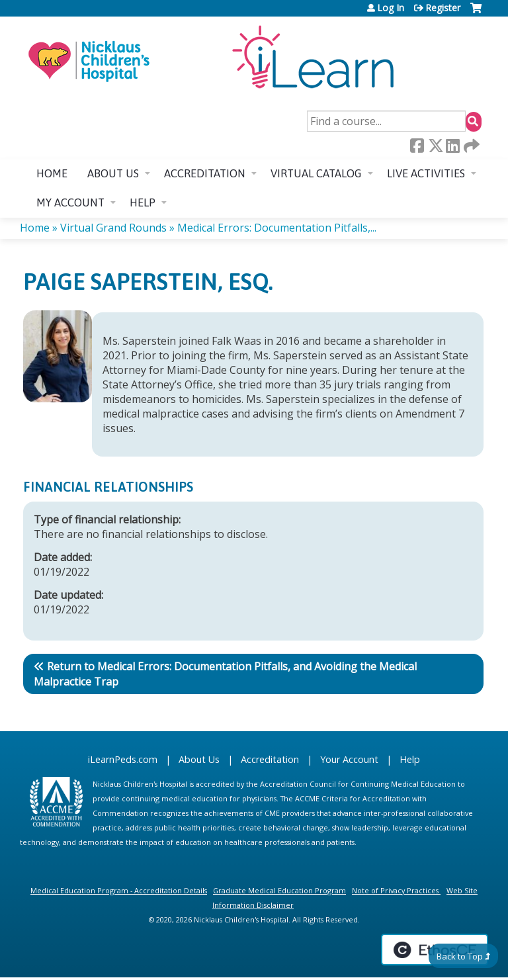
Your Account (349, 759)
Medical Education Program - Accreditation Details (119, 890)
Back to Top (460, 956)
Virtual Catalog (316, 173)
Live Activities (426, 173)
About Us (199, 759)
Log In (391, 8)
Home (52, 173)
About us (113, 173)
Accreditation (205, 173)
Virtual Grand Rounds (113, 228)
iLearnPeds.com (123, 759)
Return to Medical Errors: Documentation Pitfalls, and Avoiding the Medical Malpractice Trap (225, 674)
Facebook (417, 146)
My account (70, 202)
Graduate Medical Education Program (279, 890)
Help (143, 202)
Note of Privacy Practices (395, 890)
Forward (470, 146)
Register (443, 8)
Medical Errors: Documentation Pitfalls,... (277, 228)
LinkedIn (452, 146)
